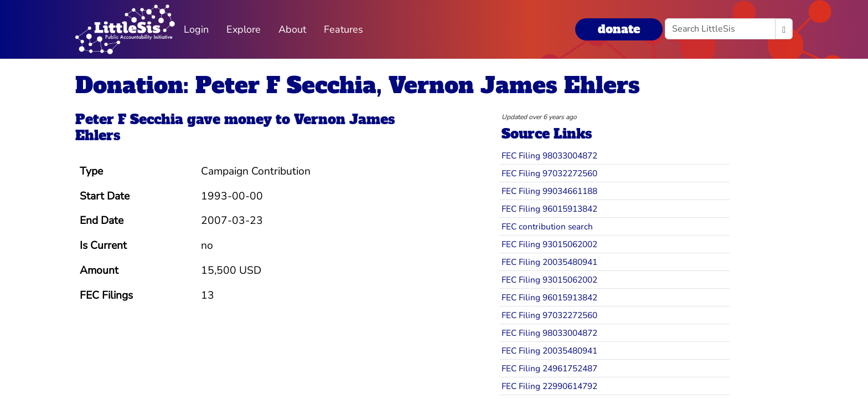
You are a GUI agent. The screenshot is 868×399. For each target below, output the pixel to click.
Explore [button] (244, 29)
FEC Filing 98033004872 (549, 155)
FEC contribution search (547, 226)
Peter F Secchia (129, 119)
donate (619, 29)
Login (196, 29)
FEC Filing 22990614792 (549, 386)
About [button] (292, 29)
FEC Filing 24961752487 (549, 368)
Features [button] (343, 29)
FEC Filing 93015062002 (549, 244)
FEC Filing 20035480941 (549, 262)
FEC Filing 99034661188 (549, 191)
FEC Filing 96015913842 (549, 209)
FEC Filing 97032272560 (549, 173)
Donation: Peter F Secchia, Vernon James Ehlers (358, 85)
